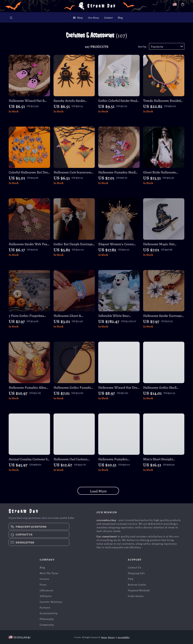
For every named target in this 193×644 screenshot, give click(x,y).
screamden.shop (106, 520)
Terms (104, 637)
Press (43, 584)
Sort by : (143, 46)
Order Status (136, 596)
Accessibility (124, 637)
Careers (44, 579)
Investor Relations (51, 602)
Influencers (47, 590)
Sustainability (49, 613)
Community (47, 624)
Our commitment (107, 536)
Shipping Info (136, 573)
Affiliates (46, 596)
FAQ (131, 579)
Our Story (93, 17)
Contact (108, 17)
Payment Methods (139, 590)
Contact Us (135, 567)
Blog (120, 17)
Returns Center (137, 584)
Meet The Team (49, 573)
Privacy (111, 637)
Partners (45, 607)
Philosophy (47, 619)
